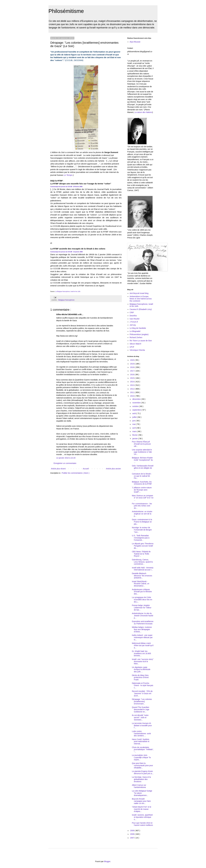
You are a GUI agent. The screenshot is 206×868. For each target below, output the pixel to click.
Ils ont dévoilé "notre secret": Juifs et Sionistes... (140, 717)
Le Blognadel (135, 331)
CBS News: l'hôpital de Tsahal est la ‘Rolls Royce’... (141, 554)
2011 (132, 392)
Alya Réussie (135, 42)
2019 (132, 364)
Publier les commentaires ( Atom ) (76, 473)
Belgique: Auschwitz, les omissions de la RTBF (142, 483)
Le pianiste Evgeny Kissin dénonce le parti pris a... (143, 772)
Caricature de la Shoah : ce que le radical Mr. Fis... (142, 476)
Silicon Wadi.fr (136, 344)
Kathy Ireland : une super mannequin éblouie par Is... (142, 637)
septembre (137, 410)
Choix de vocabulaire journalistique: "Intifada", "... (143, 750)
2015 (132, 378)
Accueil (86, 469)
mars (135, 431)
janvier (135, 439)
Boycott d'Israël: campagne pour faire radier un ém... (141, 801)
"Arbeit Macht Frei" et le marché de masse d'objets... (142, 809)
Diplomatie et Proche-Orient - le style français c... (143, 685)
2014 (132, 382)
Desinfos (133, 316)
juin (134, 421)
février (135, 435)
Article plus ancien (113, 469)
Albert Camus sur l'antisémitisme (139, 786)
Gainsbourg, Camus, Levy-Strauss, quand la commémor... (142, 562)
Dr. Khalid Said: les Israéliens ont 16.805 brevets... (141, 653)
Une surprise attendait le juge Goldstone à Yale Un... (142, 452)
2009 (132, 831)
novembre (137, 403)
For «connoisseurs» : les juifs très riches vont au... (142, 506)
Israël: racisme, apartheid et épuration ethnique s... (142, 817)
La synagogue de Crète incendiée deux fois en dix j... (142, 600)
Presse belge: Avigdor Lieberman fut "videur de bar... (142, 608)
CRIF (132, 312)
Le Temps (68, 175)
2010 (132, 396)
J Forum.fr (134, 322)
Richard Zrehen (136, 337)
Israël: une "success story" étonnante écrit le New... (143, 661)
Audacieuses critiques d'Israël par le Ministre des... (142, 592)
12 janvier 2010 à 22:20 (66, 458)
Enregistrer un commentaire (65, 463)
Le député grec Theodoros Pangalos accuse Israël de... (143, 546)
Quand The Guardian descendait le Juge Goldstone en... (141, 709)
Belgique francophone (66, 300)
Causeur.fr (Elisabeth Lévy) (141, 309)
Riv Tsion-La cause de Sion (141, 341)
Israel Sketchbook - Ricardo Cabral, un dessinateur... (141, 584)
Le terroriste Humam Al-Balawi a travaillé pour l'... (142, 726)
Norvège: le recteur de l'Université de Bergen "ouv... (142, 530)
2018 (132, 367)
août (134, 413)
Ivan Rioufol (135, 319)
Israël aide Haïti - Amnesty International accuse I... (143, 569)
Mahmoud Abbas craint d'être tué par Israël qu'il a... (143, 645)
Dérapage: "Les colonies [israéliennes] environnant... (142, 701)
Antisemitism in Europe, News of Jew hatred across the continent (141, 299)
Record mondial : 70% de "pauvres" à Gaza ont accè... (142, 693)
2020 (132, 360)
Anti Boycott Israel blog (139, 293)
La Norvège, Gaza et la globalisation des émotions (141, 779)
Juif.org (133, 325)
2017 (132, 371)
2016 (132, 375)
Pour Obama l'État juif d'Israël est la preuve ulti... (141, 444)
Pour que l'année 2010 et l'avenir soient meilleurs (142, 824)
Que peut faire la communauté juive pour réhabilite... (142, 765)
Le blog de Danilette (138, 328)
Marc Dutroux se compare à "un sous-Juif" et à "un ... (143, 498)
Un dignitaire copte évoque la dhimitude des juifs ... (141, 670)
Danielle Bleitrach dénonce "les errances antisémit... (142, 576)
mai (134, 424)
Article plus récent (58, 469)
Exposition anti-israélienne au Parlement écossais (143, 623)
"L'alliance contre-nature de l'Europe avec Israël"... (142, 490)
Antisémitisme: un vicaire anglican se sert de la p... (142, 514)
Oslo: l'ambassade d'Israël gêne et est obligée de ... (143, 468)
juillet (135, 417)
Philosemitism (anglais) (139, 334)
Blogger (107, 861)
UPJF (132, 347)
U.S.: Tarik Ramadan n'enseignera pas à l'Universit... (141, 538)
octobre (136, 406)
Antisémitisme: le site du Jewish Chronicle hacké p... (143, 616)
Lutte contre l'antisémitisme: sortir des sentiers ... (141, 734)
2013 (132, 385)
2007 (132, 838)
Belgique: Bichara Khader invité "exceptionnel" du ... (142, 460)
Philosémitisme (66, 11)
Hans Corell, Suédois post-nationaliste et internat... (141, 742)
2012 (132, 389)
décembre (137, 399)
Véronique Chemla (137, 350)
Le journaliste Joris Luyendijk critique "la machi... (141, 757)
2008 (132, 834)
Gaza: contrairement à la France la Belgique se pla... (142, 522)
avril (134, 428)
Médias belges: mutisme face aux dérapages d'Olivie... (142, 629)
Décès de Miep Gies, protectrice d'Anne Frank (140, 678)
